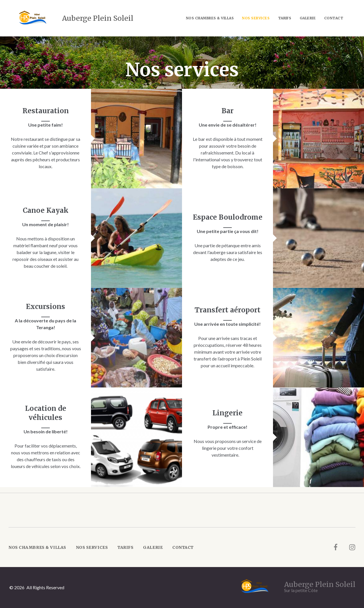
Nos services (256, 18)
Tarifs (285, 18)
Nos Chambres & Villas (210, 18)
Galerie (308, 18)
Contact (334, 18)
